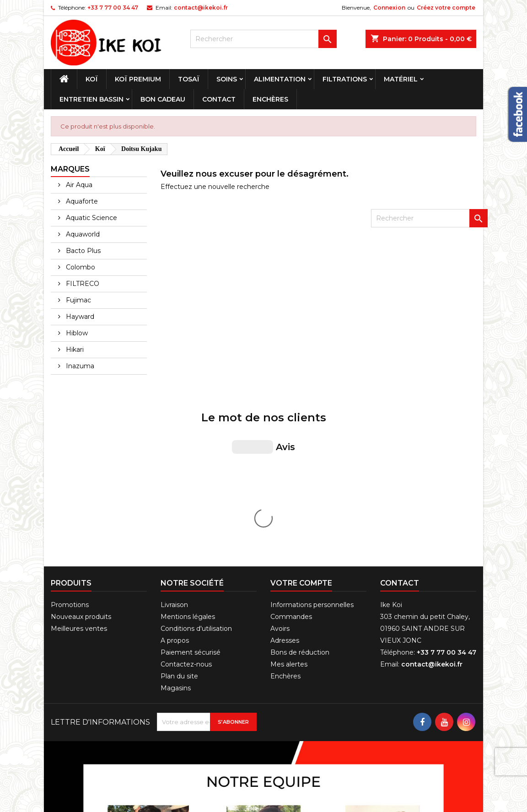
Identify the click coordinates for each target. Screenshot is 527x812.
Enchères (270, 99)
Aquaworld (82, 234)
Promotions (70, 451)
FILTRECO (82, 284)
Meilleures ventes (79, 475)
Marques (70, 169)
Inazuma (79, 366)
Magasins (176, 534)
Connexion (389, 8)
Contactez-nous (186, 511)
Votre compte (301, 429)
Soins (227, 79)
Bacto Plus (82, 251)
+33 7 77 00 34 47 (113, 8)
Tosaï (189, 79)
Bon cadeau (163, 99)
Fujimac (78, 300)
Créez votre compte (446, 8)
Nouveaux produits (81, 463)
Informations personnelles (312, 451)
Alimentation (280, 79)
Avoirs (280, 475)
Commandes (291, 463)
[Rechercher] (263, 39)
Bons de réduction (300, 499)
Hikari (74, 350)
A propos (175, 487)
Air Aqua (78, 185)
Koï (92, 79)
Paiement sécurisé (191, 499)
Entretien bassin (91, 99)
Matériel (401, 79)
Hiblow (76, 333)
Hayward (79, 317)
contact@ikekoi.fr (201, 8)
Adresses (285, 487)
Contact (219, 99)
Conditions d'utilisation (196, 475)
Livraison (174, 451)
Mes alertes (289, 511)
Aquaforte (81, 201)
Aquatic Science (91, 218)
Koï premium (138, 79)
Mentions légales (188, 463)
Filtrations (345, 79)
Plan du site (179, 522)
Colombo (80, 267)
